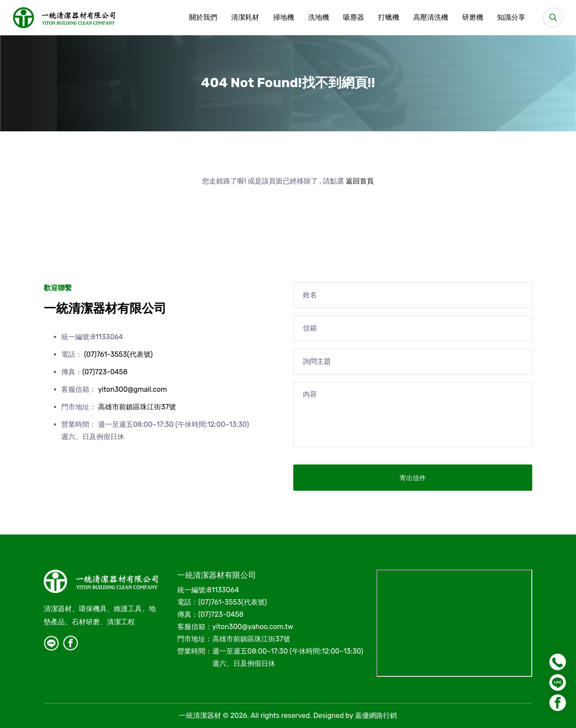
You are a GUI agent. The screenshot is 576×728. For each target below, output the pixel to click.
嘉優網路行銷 (376, 716)
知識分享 (511, 18)
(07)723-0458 (105, 372)
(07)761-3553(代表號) (118, 354)
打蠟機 (389, 18)
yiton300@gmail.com (133, 389)
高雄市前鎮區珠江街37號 (137, 407)
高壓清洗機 (431, 18)
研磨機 (473, 18)
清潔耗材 (245, 18)
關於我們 (203, 18)
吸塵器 (354, 18)
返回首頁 (360, 181)
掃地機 (284, 18)
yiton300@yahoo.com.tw (253, 627)
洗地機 (319, 18)
